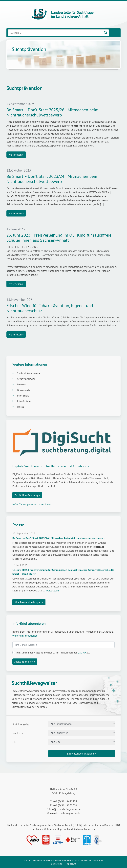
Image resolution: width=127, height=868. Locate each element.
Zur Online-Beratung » (27, 495)
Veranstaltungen (26, 379)
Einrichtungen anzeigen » (82, 754)
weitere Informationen (25, 636)
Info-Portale (24, 401)
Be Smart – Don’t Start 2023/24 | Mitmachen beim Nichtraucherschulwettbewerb (52, 179)
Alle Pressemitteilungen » (29, 602)
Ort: (14, 742)
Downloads (23, 390)
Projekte (22, 384)
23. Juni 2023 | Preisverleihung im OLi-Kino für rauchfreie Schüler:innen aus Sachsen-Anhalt (59, 238)
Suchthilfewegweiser (29, 373)
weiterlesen (52, 590)
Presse (21, 407)
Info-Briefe (23, 396)
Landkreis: (18, 733)
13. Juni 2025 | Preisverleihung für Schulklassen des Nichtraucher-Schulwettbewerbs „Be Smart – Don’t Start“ (63, 572)
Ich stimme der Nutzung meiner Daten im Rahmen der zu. (53, 652)
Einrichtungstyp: (21, 724)
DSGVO (82, 652)
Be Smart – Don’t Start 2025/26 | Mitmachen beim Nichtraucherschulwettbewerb (52, 112)
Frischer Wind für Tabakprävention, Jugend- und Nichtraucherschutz (50, 308)
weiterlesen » (16, 155)
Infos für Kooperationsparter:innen (32, 504)
